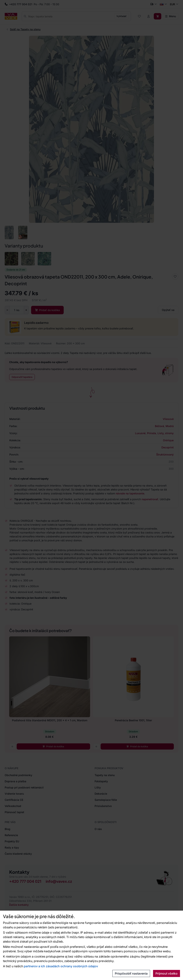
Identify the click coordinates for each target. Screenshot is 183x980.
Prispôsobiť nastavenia (131, 973)
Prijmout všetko (167, 973)
